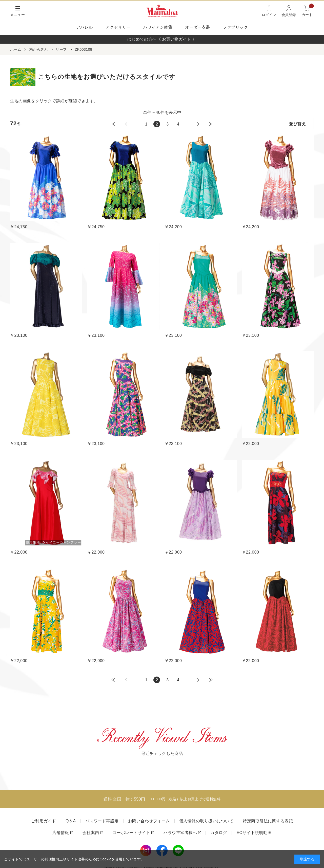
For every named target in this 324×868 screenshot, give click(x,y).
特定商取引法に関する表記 (268, 821)
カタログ (219, 833)
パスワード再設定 (102, 821)
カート (308, 11)
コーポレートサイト (131, 833)
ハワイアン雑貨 (158, 27)
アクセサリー (118, 27)
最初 (113, 124)
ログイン (269, 15)
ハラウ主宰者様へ (180, 833)
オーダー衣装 (198, 27)
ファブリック (235, 27)
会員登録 (289, 15)
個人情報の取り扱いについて (206, 821)
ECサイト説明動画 (254, 833)
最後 (211, 124)
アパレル (85, 27)
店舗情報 (61, 833)
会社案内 (91, 833)
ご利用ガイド (44, 821)
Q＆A (71, 821)
